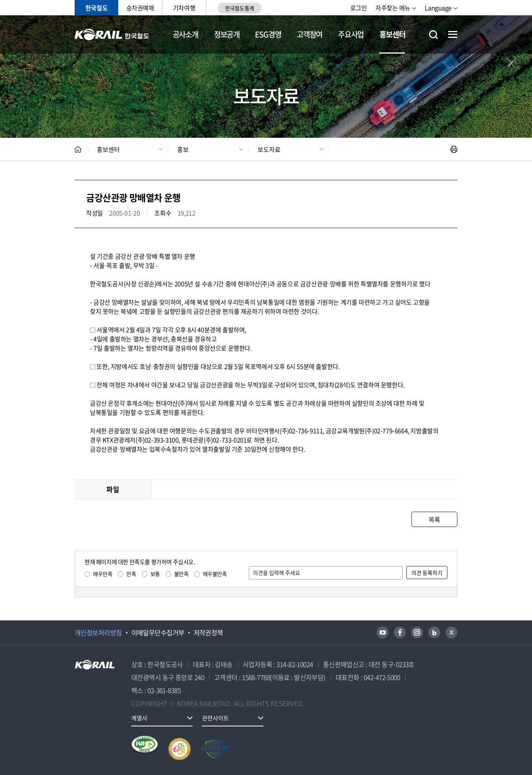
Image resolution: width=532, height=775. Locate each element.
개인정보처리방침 (98, 633)
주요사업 (351, 34)
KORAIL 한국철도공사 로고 (112, 34)
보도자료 (269, 149)
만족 (131, 574)
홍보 (183, 149)
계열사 (139, 718)
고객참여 (309, 34)
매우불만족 (215, 574)
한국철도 (96, 8)
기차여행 (184, 8)
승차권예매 (140, 8)
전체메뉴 (453, 34)
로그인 (359, 8)
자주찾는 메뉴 (393, 8)
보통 (155, 574)
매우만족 (103, 574)
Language (438, 8)
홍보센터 (392, 34)
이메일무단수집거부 (158, 633)
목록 (434, 519)
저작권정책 (208, 633)
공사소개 (185, 34)
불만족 (181, 574)
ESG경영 (268, 34)
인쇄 (454, 149)
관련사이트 (215, 718)
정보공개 (227, 34)
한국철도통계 (239, 8)
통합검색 (433, 35)
